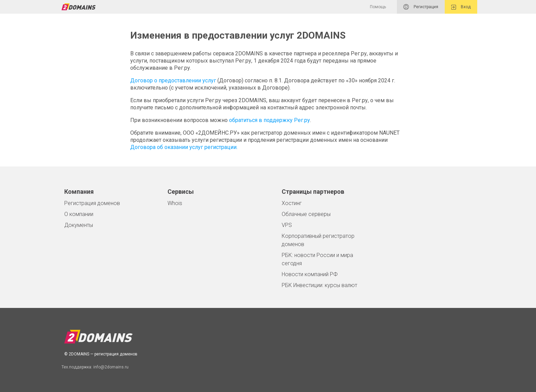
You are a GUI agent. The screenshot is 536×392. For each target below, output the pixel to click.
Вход (461, 7)
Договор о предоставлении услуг (173, 80)
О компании (79, 214)
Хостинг (292, 203)
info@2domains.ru (111, 367)
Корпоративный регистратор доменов (318, 240)
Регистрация (421, 7)
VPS (287, 225)
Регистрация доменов (92, 203)
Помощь (378, 7)
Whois (175, 203)
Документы (79, 225)
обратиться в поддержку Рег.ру (270, 120)
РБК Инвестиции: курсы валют (319, 285)
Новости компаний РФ (310, 274)
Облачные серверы (306, 214)
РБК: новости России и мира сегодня (317, 259)
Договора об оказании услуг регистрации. (184, 147)
